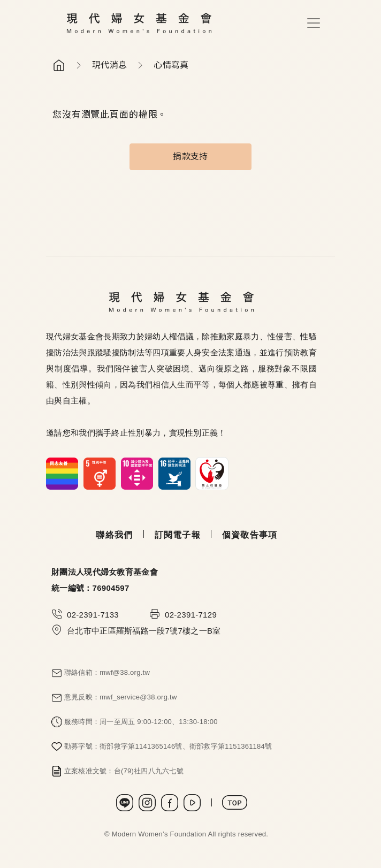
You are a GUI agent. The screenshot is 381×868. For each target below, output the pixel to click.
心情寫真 (171, 65)
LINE (125, 803)
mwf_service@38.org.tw (138, 697)
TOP (235, 802)
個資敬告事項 (250, 535)
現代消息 (109, 65)
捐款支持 (190, 157)
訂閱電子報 (178, 535)
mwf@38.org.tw (125, 672)
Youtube (192, 803)
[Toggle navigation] (314, 23)
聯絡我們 (114, 535)
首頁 (59, 65)
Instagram (147, 803)
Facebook (170, 803)
